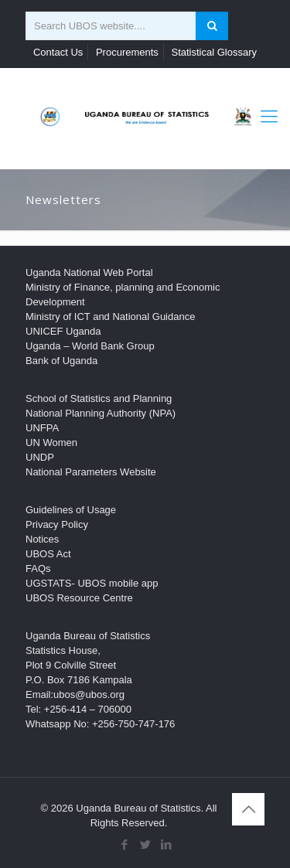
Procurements (127, 52)
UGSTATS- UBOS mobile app (92, 583)
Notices (42, 539)
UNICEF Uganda (63, 331)
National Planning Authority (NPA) (101, 413)
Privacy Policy (57, 524)
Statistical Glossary (214, 52)
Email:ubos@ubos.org (75, 694)
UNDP (40, 457)
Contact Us (58, 52)
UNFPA (42, 428)
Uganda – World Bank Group (90, 346)
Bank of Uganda (61, 361)
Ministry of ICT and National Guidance (110, 317)
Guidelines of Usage (71, 510)
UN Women (51, 443)
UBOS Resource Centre (79, 598)
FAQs (38, 568)
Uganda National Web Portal (89, 272)
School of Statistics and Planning (99, 398)
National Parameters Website (91, 472)
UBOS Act (48, 554)
